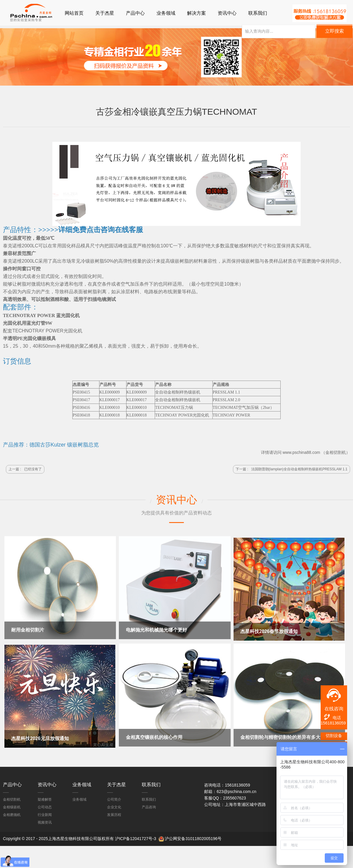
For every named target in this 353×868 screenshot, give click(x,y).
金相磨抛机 (12, 813)
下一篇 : (292, 470)
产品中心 (135, 13)
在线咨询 (334, 709)
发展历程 (114, 813)
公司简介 (114, 798)
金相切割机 (336, 453)
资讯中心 (227, 13)
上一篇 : (25, 470)
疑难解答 (45, 798)
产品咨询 (149, 805)
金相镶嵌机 (12, 805)
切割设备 (334, 736)
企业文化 (114, 805)
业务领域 (166, 13)
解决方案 (197, 13)
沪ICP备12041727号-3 (136, 837)
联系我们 (258, 13)
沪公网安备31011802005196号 (193, 837)
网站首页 (74, 13)
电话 (332, 717)
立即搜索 (334, 33)
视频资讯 (45, 821)
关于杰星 (105, 13)
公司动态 (45, 805)
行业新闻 (45, 813)
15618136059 (333, 723)
